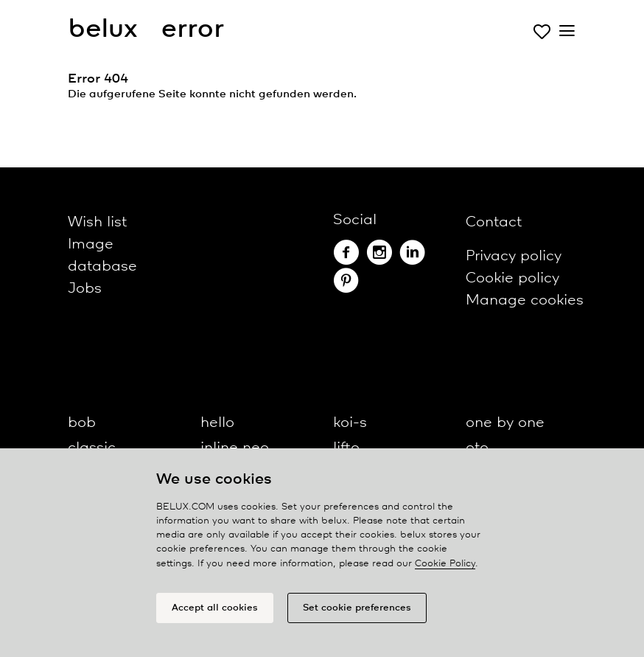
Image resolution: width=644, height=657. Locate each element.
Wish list (97, 222)
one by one (505, 423)
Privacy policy (514, 256)
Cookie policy (512, 278)
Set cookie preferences (357, 608)
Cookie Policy (445, 564)
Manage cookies (525, 300)
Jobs (85, 289)
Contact (494, 222)
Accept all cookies (215, 608)
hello (217, 423)
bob (82, 423)
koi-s (350, 423)
